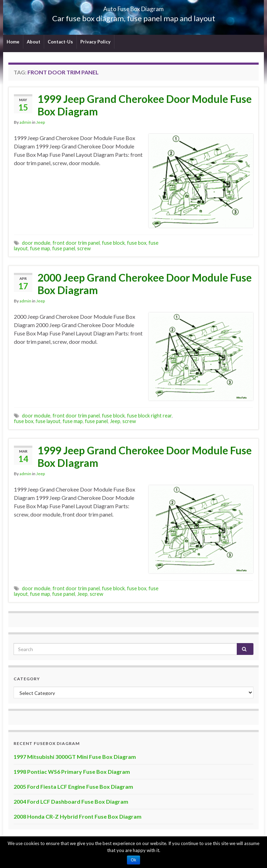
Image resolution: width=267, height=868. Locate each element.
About (34, 42)
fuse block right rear (149, 416)
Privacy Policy (95, 42)
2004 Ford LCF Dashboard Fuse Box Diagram (71, 801)
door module (36, 243)
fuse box (137, 243)
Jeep (41, 122)
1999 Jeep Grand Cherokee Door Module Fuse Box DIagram (145, 456)
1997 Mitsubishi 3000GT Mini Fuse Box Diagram (75, 757)
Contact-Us (60, 42)
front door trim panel (76, 243)
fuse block (113, 243)
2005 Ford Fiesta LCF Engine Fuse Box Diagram (73, 786)
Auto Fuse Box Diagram (134, 7)
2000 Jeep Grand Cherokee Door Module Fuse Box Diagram (145, 284)
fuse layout (48, 421)
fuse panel (64, 248)
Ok (133, 860)
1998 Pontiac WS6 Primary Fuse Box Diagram (72, 772)
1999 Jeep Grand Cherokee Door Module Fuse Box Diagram (145, 105)
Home (13, 42)
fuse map (40, 248)
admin (25, 122)
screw (84, 248)
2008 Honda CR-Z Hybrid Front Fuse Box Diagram (78, 816)
